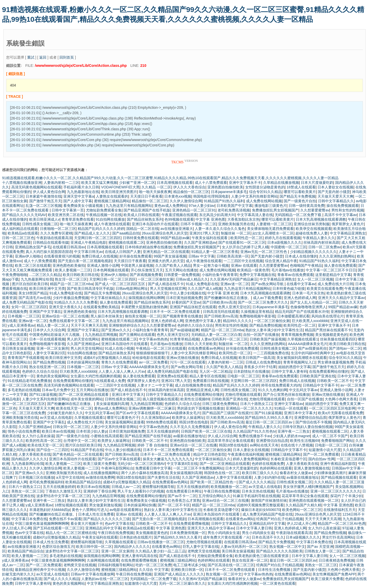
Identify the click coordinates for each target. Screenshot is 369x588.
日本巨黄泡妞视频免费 (184, 298)
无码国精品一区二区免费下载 (299, 215)
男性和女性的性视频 (347, 210)
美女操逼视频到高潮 (112, 404)
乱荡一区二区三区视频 (44, 206)
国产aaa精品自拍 (126, 233)
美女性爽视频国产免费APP (334, 574)
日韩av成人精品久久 (192, 279)
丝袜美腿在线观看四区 (338, 339)
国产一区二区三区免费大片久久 (263, 302)
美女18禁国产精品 (33, 293)
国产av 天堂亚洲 (320, 547)
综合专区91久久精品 (265, 192)
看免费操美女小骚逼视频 (84, 206)
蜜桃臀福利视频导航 (158, 487)
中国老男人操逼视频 (137, 265)
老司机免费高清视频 (234, 210)
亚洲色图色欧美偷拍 (69, 265)
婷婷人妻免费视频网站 (251, 459)
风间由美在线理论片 (327, 316)
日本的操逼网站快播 (83, 362)
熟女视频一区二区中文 (287, 547)
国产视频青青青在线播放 (182, 316)
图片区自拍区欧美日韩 (30, 284)
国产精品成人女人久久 (92, 233)
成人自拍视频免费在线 (193, 385)
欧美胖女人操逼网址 (188, 418)
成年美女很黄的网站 (87, 399)
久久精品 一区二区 (156, 187)
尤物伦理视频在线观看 (243, 394)
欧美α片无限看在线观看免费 (341, 413)
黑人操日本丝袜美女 (107, 316)
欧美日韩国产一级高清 (257, 358)
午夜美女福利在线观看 (210, 238)
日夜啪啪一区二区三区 (58, 229)
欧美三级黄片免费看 (99, 464)
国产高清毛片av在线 (35, 298)
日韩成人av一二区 (126, 487)
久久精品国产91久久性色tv (254, 431)
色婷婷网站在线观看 (276, 468)
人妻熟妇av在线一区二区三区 (105, 579)
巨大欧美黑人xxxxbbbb (310, 321)
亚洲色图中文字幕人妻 (203, 321)
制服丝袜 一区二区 (236, 233)
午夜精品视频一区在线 (104, 215)
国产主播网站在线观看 (137, 335)
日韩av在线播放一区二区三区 (161, 542)
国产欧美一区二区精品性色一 (213, 482)
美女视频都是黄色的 (331, 335)
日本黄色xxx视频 (178, 196)
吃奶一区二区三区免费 (153, 565)
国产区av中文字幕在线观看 (137, 413)
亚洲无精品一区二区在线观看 (166, 252)
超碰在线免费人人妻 (312, 233)
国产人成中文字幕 (78, 201)
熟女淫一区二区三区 (71, 279)
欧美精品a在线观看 (23, 233)
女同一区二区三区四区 (29, 307)
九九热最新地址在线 (83, 192)
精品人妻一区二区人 (53, 325)
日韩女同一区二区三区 (71, 427)
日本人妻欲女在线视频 (335, 187)
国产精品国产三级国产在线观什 (227, 413)
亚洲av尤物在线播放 (183, 358)
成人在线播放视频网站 (101, 473)
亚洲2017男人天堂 (204, 233)
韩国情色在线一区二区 (222, 473)
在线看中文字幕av (301, 284)
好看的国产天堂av (186, 302)
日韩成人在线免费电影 (263, 362)
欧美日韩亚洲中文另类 (47, 288)
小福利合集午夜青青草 (220, 275)
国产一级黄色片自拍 (300, 201)
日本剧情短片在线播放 (251, 371)
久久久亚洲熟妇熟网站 (337, 256)
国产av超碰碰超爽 (184, 330)
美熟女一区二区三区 (27, 491)
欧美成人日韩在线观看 (141, 215)
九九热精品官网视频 (101, 335)
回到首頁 (67, 57)
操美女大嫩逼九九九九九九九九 (168, 459)
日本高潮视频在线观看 (175, 183)
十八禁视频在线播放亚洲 (22, 183)
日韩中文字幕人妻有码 (289, 371)
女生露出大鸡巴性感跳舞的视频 (96, 376)
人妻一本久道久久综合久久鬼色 (220, 229)
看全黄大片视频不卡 (87, 523)
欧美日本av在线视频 (58, 431)
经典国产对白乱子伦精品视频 (280, 519)
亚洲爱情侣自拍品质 (310, 418)
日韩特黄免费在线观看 (141, 238)
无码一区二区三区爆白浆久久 (182, 583)
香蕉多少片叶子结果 (260, 367)
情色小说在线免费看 (24, 431)
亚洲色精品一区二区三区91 (194, 210)
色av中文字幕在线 (119, 523)
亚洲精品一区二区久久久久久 (249, 408)
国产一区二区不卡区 (174, 505)
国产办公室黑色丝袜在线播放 (286, 394)
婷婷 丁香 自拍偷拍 (153, 445)
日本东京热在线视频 (258, 491)
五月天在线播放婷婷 (163, 431)
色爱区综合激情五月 (58, 547)
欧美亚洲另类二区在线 (66, 215)
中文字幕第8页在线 (182, 464)
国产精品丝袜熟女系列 (145, 219)
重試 (31, 57)
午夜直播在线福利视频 (245, 454)
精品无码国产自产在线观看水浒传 (302, 312)
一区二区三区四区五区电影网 (332, 408)
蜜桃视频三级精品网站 (112, 201)
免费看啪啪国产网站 (337, 441)
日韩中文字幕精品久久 (336, 201)
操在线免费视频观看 (343, 206)
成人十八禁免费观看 (211, 183)
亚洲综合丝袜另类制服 (312, 224)
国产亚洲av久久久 (116, 330)
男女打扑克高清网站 (338, 537)
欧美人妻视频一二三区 (73, 270)
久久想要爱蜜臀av (315, 210)
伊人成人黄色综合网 (49, 192)
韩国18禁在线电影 (194, 422)
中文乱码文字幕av (304, 390)
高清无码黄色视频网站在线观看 (36, 187)
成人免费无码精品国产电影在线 (27, 302)
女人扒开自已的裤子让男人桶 (245, 247)
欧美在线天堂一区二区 (74, 408)
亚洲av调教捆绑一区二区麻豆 (152, 408)
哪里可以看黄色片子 (123, 418)
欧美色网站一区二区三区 (302, 510)
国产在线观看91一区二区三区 (242, 242)
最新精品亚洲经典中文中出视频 (40, 570)
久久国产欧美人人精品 (173, 265)
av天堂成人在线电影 (56, 418)
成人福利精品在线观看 (20, 229)
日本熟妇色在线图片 (136, 537)
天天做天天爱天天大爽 (335, 196)
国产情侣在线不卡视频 (313, 422)
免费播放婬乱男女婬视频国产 (275, 210)
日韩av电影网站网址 (132, 288)
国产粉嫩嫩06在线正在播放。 (228, 298)
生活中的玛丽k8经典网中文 (312, 353)
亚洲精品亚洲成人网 (202, 390)
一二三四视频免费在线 (271, 353)
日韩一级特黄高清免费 (306, 206)
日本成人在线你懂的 (301, 256)
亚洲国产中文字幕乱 (45, 312)
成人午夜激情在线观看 (112, 224)
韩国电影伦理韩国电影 (211, 196)
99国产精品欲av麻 (175, 238)
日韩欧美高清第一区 (233, 256)
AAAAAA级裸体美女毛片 (308, 344)
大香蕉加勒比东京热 (243, 219)
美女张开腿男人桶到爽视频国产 (308, 487)
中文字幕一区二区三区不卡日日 (331, 270)
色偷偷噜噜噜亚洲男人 (308, 307)
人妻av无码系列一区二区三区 (224, 339)
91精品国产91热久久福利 (224, 201)
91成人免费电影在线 (202, 284)
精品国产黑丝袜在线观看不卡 (328, 330)
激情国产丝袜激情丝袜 (269, 500)
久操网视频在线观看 (103, 560)
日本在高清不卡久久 (268, 537)
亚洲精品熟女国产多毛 (33, 247)
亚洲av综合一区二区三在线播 (65, 316)
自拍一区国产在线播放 (261, 335)
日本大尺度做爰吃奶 (317, 183)
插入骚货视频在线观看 (160, 399)
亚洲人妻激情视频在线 (312, 468)
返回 (43, 57)
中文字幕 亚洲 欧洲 (223, 293)
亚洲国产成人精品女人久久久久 (179, 574)
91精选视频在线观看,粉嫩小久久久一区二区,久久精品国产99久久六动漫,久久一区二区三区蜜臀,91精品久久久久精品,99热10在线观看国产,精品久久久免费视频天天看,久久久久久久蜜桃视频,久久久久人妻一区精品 (170, 178)
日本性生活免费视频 (275, 570)
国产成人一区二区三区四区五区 (120, 284)
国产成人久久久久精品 (257, 482)
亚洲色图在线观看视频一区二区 (314, 500)
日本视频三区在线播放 (36, 477)
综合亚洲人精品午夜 (281, 261)
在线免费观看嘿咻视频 (191, 523)
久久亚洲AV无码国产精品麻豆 (234, 279)
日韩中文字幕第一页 (68, 210)
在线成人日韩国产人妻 (123, 252)
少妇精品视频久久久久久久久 (313, 252)
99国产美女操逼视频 (170, 256)
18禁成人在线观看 (301, 187)
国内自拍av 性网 (321, 459)
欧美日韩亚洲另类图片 (119, 192)
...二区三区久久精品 (45, 275)
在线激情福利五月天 (340, 510)
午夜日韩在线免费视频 (222, 491)
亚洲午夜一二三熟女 (294, 431)
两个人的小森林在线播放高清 (145, 473)
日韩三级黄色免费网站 (220, 404)
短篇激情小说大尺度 (325, 450)
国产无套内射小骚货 (334, 192)
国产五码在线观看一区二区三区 (58, 528)
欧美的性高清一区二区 (44, 441)
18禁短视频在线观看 (71, 505)
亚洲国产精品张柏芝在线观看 (193, 307)
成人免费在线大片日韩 (335, 284)
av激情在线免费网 (100, 477)
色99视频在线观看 (179, 219)
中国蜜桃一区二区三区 (289, 247)
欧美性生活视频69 (195, 399)
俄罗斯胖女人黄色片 (348, 224)
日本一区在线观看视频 (47, 339)
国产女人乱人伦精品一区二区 (313, 302)
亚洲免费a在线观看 (172, 376)
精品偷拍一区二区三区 (191, 192)
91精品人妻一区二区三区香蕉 (215, 252)
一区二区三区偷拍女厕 (156, 279)
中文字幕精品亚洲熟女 (348, 233)
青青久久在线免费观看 (119, 362)
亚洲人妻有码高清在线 (139, 556)
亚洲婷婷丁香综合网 (99, 491)
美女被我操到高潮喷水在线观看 (302, 358)
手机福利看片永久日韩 (81, 187)
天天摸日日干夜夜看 (146, 196)
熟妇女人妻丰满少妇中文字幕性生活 (274, 330)
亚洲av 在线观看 (244, 265)
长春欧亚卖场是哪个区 (289, 459)
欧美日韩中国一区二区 (94, 547)
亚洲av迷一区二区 (235, 284)
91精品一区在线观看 (291, 408)
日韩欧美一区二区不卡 (335, 381)
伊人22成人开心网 (301, 523)
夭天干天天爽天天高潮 (89, 325)
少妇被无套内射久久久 (65, 413)
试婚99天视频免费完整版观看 (260, 505)
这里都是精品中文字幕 (333, 275)
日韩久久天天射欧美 (200, 344)
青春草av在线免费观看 (295, 275)
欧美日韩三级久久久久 (260, 473)
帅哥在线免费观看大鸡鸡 (281, 385)
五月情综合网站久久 (214, 496)
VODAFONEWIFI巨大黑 (120, 187)
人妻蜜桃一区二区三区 (274, 224)
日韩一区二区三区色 (18, 238)
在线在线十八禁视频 (297, 445)
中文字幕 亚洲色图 (210, 219)
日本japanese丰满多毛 (229, 192)
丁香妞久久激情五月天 (63, 491)
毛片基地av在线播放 (288, 270)
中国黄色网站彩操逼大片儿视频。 (56, 335)
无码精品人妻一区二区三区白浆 (216, 335)
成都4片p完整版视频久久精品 (107, 358)
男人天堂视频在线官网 (168, 288)
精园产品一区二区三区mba (71, 284)
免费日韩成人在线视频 (99, 256)
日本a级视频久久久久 (284, 242)
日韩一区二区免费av (325, 247)
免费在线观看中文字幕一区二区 (75, 321)
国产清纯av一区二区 (345, 348)
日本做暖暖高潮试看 (293, 316)
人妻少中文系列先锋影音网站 (254, 196)
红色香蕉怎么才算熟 (184, 500)
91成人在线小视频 (119, 348)
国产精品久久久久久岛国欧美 (279, 551)
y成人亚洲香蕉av (21, 325)
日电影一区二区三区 (243, 376)
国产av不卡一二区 (182, 496)
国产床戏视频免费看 (146, 275)
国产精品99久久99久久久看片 (268, 418)
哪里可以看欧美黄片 (300, 192)
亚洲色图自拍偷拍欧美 (225, 187)
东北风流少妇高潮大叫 (217, 215)
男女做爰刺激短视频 (105, 505)
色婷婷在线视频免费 (268, 464)
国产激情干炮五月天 (45, 201)
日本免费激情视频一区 (188, 533)
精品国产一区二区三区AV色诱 (342, 523)
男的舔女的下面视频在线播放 (200, 408)
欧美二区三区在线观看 (33, 265)
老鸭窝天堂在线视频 (204, 551)
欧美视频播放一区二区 (229, 487)
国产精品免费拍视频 (265, 325)
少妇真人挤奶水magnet (291, 436)
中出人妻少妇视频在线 (188, 293)
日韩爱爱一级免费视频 (182, 275)
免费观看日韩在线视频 (211, 381)
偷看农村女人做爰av (296, 473)
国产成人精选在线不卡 (166, 284)
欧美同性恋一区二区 (247, 238)
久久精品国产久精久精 (303, 505)
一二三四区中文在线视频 (243, 261)
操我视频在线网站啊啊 (146, 298)
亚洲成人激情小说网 (103, 265)
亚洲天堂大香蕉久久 (65, 307)
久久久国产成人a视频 (205, 288)
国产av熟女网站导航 (268, 284)
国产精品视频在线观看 (339, 477)
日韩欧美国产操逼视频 (268, 339)
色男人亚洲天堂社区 (234, 307)
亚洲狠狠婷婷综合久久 (127, 325)
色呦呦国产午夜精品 (306, 265)
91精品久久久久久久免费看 (76, 302)
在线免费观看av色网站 (206, 348)
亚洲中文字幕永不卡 (245, 183)
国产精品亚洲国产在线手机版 (147, 210)
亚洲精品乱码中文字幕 (267, 523)
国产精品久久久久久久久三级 (107, 519)
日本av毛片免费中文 (58, 390)
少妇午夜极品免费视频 (71, 298)
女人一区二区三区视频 (315, 279)
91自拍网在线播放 (110, 219)
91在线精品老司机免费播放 (29, 381)
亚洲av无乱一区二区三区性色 (264, 252)
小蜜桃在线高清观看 (107, 436)
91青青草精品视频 (184, 339)
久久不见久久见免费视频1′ (191, 427)
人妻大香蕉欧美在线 (35, 454)
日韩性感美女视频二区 (40, 224)
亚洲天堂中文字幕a (79, 196)
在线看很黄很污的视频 (62, 256)
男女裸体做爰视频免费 (335, 362)
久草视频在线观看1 (303, 339)
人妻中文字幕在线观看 (234, 477)
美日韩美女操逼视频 (18, 348)
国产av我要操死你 (312, 348)
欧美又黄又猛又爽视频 (99, 183)
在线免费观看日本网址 (184, 491)
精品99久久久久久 (238, 321)
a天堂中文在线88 (70, 477)
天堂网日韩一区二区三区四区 (97, 238)
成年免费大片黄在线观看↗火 (226, 537)
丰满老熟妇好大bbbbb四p (50, 510)
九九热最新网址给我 (37, 279)
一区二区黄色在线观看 (278, 583)
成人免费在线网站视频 (264, 201)
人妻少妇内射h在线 (269, 477)
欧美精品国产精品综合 (83, 482)
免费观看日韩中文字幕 (153, 468)
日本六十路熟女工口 (256, 404)
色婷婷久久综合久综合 (195, 325)
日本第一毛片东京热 (308, 293)
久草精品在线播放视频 (281, 183)
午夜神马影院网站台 (117, 468)
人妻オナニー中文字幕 (155, 385)
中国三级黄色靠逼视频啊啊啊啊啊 (42, 523)
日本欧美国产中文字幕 (234, 206)
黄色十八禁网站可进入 (90, 510)
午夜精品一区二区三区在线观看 (161, 348)
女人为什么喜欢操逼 (38, 436)
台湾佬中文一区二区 (79, 441)
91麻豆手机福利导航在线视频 (256, 496)
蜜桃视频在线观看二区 (126, 242)
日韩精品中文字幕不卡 (321, 385)
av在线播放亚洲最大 (177, 229)
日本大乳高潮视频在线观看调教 (321, 219)
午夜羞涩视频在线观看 (179, 215)
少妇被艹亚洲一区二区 (137, 183)
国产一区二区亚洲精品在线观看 (84, 394)
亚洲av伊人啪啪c (28, 256)
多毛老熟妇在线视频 (24, 390)
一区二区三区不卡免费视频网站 (198, 468)
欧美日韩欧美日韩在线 (81, 275)
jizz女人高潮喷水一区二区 (273, 233)
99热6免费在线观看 (162, 422)
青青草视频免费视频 (297, 335)
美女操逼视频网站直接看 (125, 422)
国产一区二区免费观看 (321, 454)
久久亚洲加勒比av (156, 418)
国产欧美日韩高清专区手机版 (90, 288)
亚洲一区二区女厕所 (53, 348)
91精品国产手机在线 (87, 450)
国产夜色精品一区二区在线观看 (78, 454)
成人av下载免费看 (267, 298)
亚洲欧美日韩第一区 (187, 570)
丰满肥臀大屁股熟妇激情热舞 (144, 307)
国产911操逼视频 (43, 394)
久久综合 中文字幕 (154, 570)
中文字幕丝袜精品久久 (108, 298)
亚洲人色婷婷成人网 (300, 298)
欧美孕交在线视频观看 (314, 229)
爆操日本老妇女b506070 (261, 510)
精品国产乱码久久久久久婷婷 (101, 229)
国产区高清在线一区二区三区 (231, 565)
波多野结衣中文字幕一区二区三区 (63, 496)
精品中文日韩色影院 (209, 454)
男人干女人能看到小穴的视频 (141, 491)
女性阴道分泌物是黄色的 (265, 187)
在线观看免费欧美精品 (101, 307)
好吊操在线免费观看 (136, 256)
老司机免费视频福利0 (46, 482)
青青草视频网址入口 (299, 362)
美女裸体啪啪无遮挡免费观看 (270, 229)
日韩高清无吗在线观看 (221, 312)
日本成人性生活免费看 (96, 514)
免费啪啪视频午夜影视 (257, 316)
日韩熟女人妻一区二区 (322, 551)
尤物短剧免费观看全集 (104, 210)
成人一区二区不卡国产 (330, 436)
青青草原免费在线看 (78, 219)
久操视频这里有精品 (257, 312)
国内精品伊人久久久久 (29, 459)
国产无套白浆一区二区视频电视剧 (85, 261)
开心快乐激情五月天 (147, 270)
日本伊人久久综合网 (49, 330)
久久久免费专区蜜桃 (56, 233)
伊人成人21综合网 (222, 436)
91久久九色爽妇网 (273, 390)
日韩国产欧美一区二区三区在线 (206, 431)
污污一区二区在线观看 (188, 362)
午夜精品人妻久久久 (319, 238)
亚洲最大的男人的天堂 (166, 261)
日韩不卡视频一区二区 (198, 224)
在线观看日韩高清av (69, 247)
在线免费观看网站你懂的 (329, 371)
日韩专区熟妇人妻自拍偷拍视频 (307, 427)
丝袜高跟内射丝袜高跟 (321, 242)
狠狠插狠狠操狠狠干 (152, 353)
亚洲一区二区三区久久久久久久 (335, 491)
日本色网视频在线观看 (111, 270)
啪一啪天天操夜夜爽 (155, 192)
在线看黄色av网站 (240, 519)
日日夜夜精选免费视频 (336, 560)
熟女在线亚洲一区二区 (47, 367)
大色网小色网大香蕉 (341, 399)
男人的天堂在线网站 (83, 339)
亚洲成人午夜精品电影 (88, 242)
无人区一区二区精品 (216, 371)
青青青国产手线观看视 (26, 358)
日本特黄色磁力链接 (289, 288)
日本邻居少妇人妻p (91, 431)
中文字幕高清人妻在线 (255, 215)
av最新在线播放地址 (189, 436)
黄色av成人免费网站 (171, 206)
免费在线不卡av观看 (65, 519)
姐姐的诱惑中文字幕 (294, 367)
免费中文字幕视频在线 (257, 275)
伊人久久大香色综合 (189, 187)
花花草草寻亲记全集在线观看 (231, 441)
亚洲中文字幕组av (289, 404)
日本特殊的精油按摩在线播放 (148, 247)
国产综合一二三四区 (53, 450)
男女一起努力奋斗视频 (211, 265)
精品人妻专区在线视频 (207, 376)
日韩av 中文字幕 (202, 256)
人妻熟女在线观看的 (112, 196)
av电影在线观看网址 (126, 510)
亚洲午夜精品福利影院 (338, 464)
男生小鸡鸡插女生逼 (224, 533)
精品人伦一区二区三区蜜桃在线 (71, 533)
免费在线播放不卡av (255, 436)
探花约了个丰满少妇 (346, 496)
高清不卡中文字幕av (341, 215)
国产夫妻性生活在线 (163, 477)
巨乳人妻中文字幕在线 (201, 547)
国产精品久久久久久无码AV (24, 215)
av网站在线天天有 (264, 445)
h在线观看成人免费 (110, 381)
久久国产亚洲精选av (200, 242)
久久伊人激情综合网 (186, 201)
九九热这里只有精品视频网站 (129, 206)
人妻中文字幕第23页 (49, 353)
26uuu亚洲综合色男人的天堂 (165, 233)
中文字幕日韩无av (89, 252)
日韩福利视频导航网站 (116, 565)
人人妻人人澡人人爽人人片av (122, 371)
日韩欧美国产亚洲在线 (317, 376)
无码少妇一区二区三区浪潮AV (141, 464)
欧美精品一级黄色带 (253, 270)
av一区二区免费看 (153, 362)
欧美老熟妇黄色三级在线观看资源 (262, 556)
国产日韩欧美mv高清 (219, 302)
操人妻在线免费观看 (340, 265)
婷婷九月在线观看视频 (283, 238)
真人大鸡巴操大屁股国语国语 (49, 252)
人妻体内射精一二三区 (61, 183)
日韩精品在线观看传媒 (51, 242)
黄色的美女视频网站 (53, 376)
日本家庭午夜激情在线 (44, 196)
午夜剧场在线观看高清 (54, 238)
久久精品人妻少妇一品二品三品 (160, 551)
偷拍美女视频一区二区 (143, 316)
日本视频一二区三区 (24, 316)
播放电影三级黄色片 (271, 206)
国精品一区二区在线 (142, 229)
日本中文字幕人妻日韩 (254, 528)
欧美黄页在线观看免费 (325, 288)
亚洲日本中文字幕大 (128, 394)
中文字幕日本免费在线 (29, 519)
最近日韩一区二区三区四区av (269, 422)
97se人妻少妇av (202, 206)
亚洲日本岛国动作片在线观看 (155, 224)
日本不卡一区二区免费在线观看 (175, 312)
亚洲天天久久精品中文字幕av (341, 298)
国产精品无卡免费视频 (298, 196)
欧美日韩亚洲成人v (44, 219)
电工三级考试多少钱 (189, 565)
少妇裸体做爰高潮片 (330, 473)
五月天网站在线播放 (181, 270)
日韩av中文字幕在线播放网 (92, 574)
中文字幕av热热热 (153, 339)
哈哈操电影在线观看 (148, 358)
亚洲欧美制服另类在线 (236, 224)
